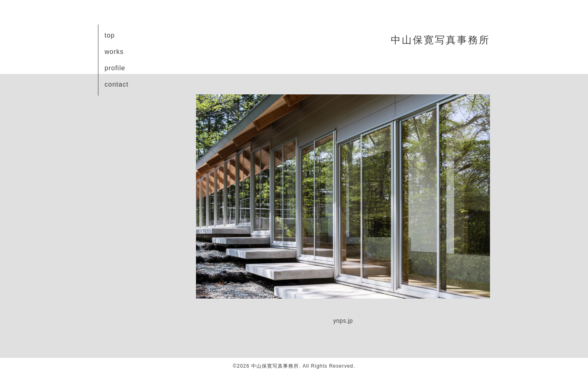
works (114, 52)
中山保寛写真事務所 (440, 40)
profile (115, 68)
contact (117, 84)
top (110, 35)
